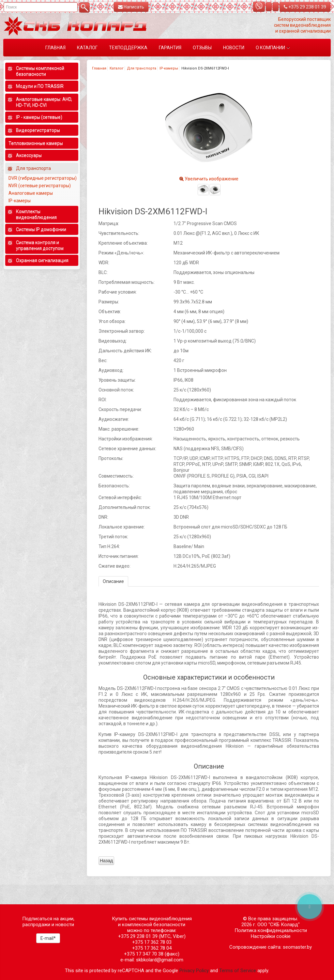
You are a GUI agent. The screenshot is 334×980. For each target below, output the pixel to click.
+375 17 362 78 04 (152, 948)
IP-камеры (169, 68)
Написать (131, 7)
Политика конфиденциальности (271, 930)
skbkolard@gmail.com (160, 960)
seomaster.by (297, 947)
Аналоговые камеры (31, 193)
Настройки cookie (271, 936)
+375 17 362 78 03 (152, 942)
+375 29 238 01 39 (305, 7)
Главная (99, 68)
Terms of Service (238, 971)
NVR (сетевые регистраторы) (40, 186)
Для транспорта (142, 68)
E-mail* (48, 938)
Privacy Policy (194, 971)
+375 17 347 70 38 (144, 954)
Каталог (117, 68)
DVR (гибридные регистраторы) (43, 178)
